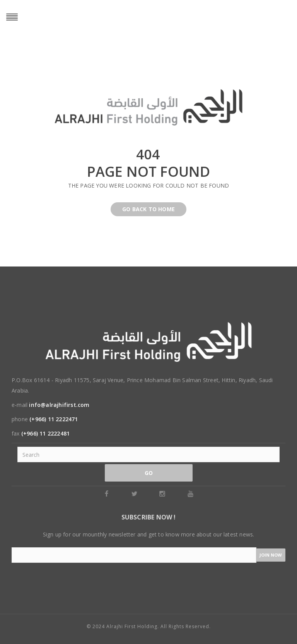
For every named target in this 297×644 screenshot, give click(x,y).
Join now (271, 555)
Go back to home (148, 209)
